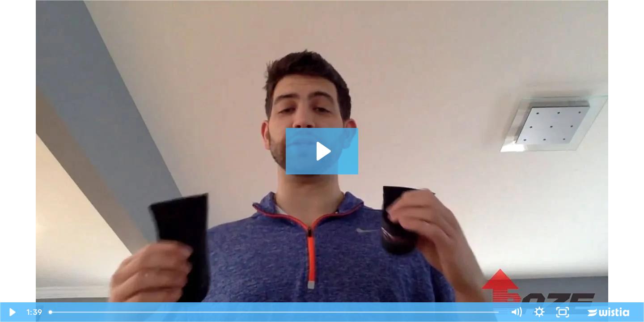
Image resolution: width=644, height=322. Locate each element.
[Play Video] (12, 312)
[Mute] (516, 312)
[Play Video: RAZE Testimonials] (322, 151)
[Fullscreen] (563, 312)
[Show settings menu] (539, 312)
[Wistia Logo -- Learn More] (609, 312)
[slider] (275, 312)
